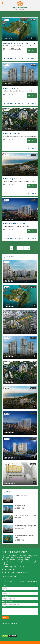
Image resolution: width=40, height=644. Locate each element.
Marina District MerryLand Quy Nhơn (21, 43)
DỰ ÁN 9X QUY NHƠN (12, 179)
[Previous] (11, 248)
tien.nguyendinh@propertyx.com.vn (17, 572)
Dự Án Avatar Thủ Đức (13, 89)
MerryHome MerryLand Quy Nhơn (25, 526)
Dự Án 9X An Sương (12, 134)
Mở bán (33, 20)
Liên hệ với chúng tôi (9, 576)
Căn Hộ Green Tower (21, 496)
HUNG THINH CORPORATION (14, 58)
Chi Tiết (32, 51)
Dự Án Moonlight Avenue (15, 224)
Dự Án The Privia (20, 506)
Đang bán (27, 313)
